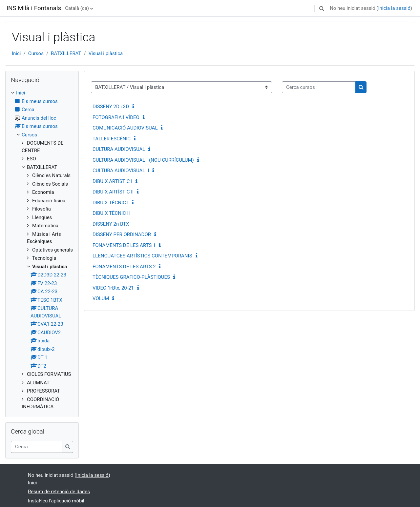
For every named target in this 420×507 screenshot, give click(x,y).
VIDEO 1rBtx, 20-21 (113, 288)
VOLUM (101, 298)
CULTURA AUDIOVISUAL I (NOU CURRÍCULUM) (143, 160)
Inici (16, 53)
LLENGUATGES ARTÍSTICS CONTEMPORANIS (142, 256)
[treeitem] (42, 250)
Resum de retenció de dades (59, 492)
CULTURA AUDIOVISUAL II (121, 171)
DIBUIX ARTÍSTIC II (113, 192)
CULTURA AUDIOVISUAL (119, 149)
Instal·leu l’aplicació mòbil (56, 501)
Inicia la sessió (394, 8)
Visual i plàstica (106, 53)
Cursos (36, 53)
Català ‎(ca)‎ (77, 8)
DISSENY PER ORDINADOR (122, 234)
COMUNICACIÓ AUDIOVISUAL (125, 128)
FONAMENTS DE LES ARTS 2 (124, 267)
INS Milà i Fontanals (34, 8)
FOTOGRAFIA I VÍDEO (116, 117)
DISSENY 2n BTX (111, 224)
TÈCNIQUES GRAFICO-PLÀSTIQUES (131, 277)
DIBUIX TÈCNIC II (111, 213)
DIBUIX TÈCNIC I (111, 203)
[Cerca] (37, 447)
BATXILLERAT (66, 53)
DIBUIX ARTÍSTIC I (112, 181)
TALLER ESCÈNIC (112, 139)
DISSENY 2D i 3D (111, 107)
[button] (322, 8)
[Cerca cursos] (319, 87)
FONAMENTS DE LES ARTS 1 (124, 245)
